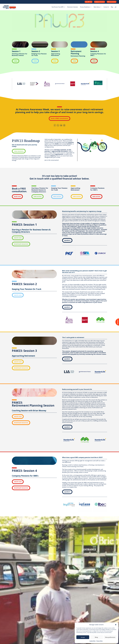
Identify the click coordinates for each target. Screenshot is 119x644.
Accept (83, 637)
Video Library (97, 7)
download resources (21, 244)
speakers (67, 240)
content (69, 144)
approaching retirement (60, 151)
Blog (112, 7)
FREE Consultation (112, 2)
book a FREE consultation (60, 118)
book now (17, 196)
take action (38, 196)
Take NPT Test (89, 2)
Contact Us (106, 7)
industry (53, 156)
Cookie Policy (93, 641)
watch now (18, 238)
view (16, 61)
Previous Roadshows (85, 7)
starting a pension (60, 150)
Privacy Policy (100, 641)
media (57, 144)
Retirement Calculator (73, 7)
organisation (59, 154)
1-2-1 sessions (69, 142)
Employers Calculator (100, 2)
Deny (96, 637)
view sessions (19, 151)
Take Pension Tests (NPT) (58, 7)
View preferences (110, 637)
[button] (116, 625)
